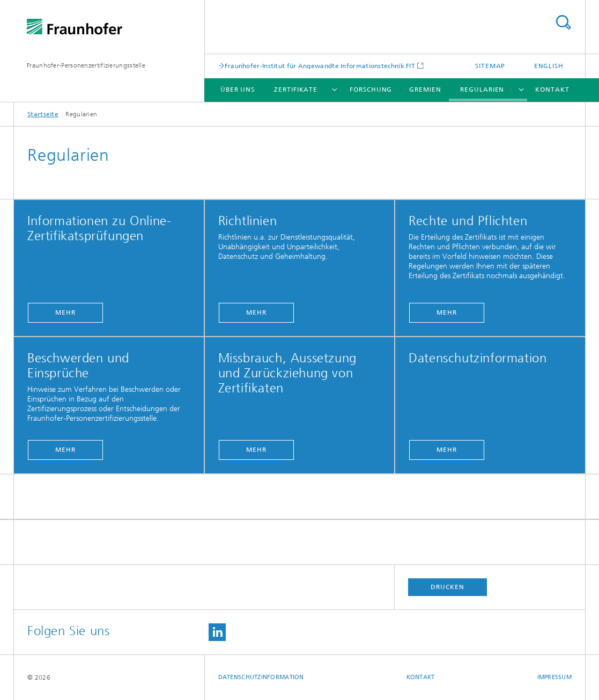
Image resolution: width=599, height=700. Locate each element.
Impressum (554, 677)
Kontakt (552, 90)
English (549, 66)
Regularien (482, 90)
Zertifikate (296, 90)
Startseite (43, 114)
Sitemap (490, 66)
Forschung (371, 90)
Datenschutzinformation (261, 677)
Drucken (447, 587)
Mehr (65, 312)
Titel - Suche (563, 22)
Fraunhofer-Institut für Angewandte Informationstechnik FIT (320, 66)
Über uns (238, 90)
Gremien (425, 90)
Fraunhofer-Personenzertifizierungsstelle (86, 65)
